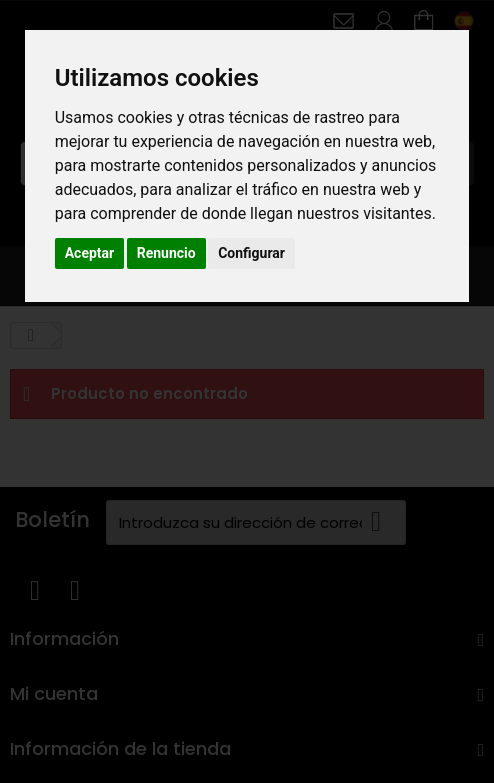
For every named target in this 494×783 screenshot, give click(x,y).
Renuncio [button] (166, 253)
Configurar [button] (251, 253)
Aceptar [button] (90, 253)
